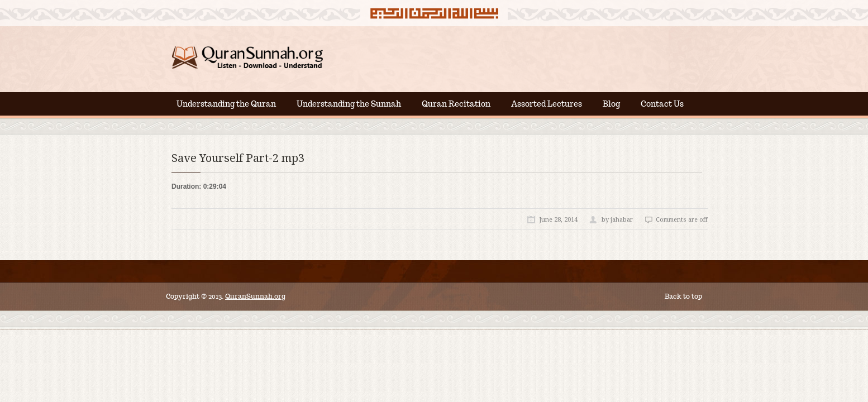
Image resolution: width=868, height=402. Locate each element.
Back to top (683, 296)
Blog (611, 104)
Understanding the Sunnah (349, 104)
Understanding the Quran (226, 104)
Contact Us (662, 104)
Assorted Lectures (547, 104)
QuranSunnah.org (255, 296)
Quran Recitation (456, 104)
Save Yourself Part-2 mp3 (238, 158)
